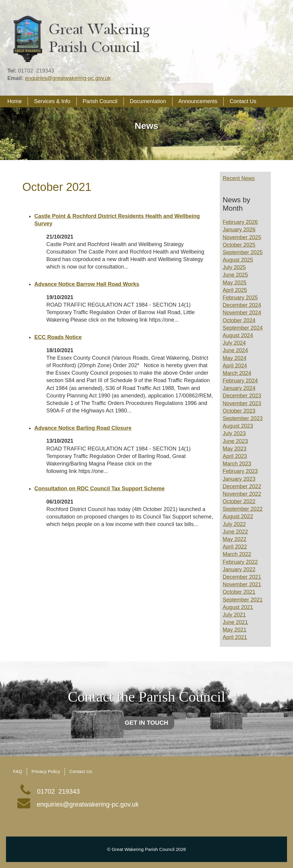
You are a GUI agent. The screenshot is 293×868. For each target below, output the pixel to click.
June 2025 (235, 275)
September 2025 (243, 252)
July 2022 (234, 524)
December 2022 (242, 486)
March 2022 (237, 554)
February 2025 (240, 298)
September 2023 (243, 418)
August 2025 (238, 260)
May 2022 (235, 539)
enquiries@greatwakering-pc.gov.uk (68, 78)
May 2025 (235, 283)
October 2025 (239, 245)
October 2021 (239, 592)
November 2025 (242, 237)
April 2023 (235, 456)
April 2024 (235, 366)
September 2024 (243, 328)
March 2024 (237, 373)
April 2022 (235, 547)
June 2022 (235, 532)
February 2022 (240, 562)
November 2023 (242, 403)
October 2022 (239, 501)
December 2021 (242, 577)
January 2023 (239, 479)
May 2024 (235, 358)
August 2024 (238, 335)
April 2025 (235, 290)
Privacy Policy (46, 771)
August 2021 (238, 607)
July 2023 (234, 433)
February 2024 (240, 381)
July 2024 (234, 343)
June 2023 (235, 441)
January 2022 (239, 569)
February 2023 (240, 471)
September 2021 (243, 600)
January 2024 (239, 388)
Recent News (239, 178)
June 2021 (235, 622)
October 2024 (239, 320)
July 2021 (234, 615)
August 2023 (238, 426)
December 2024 (242, 305)
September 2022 (243, 509)
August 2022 (238, 516)
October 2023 (239, 411)
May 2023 (235, 449)
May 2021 (235, 630)
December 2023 (242, 396)
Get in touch (146, 723)
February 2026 (240, 222)
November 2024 (242, 313)
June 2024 (235, 350)
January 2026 (239, 230)
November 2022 (242, 494)
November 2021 (242, 584)
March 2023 (237, 464)
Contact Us (81, 771)
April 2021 (235, 637)
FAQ (18, 771)
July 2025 (234, 267)
